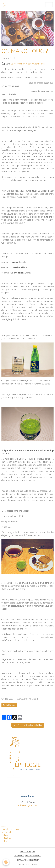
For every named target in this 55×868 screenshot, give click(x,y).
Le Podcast (6, 838)
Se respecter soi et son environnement (28, 64)
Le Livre (5, 841)
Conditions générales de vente (28, 856)
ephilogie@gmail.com (28, 805)
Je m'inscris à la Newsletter (28, 725)
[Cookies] (6, 862)
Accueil (5, 826)
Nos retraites (7, 832)
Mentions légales (28, 851)
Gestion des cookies (27, 864)
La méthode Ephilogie (11, 829)
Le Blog (5, 835)
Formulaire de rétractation (28, 860)
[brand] (5, 5)
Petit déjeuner (9, 705)
